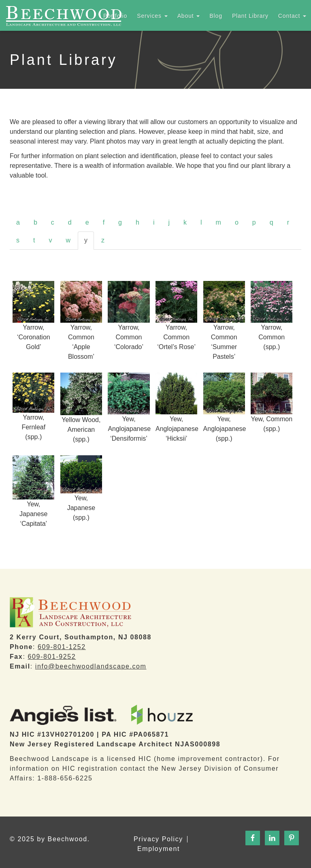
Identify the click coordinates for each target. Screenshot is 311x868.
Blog (216, 16)
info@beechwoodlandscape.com (91, 666)
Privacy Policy (158, 839)
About (189, 16)
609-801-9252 (52, 657)
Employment (159, 849)
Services (152, 16)
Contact (292, 16)
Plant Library (250, 16)
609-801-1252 (62, 647)
